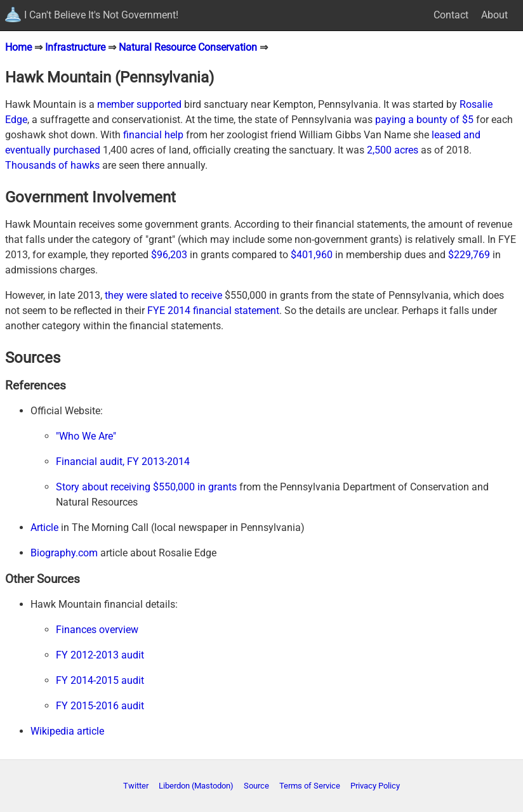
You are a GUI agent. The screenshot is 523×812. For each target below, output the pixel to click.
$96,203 (169, 255)
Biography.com (64, 553)
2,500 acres (393, 150)
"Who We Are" (86, 436)
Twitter (136, 786)
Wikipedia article (67, 731)
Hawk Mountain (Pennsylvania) (109, 77)
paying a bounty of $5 (424, 120)
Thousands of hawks (52, 165)
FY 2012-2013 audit (100, 655)
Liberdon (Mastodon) (196, 786)
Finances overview (97, 630)
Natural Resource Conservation (188, 47)
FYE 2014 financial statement (213, 311)
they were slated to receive (163, 295)
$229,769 (469, 255)
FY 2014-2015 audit (100, 680)
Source (256, 786)
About (494, 15)
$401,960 (312, 255)
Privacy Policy (375, 786)
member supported (139, 104)
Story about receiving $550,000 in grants (146, 487)
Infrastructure (75, 47)
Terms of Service (310, 786)
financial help (153, 135)
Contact (451, 15)
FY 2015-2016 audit (100, 706)
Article (44, 527)
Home (18, 47)
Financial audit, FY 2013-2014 (123, 462)
